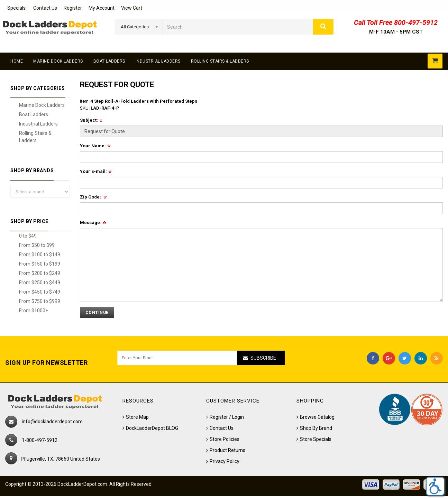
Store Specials (316, 439)
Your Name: (95, 146)
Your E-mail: (96, 171)
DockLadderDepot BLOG (152, 428)
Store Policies (225, 439)
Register (73, 8)
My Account (102, 8)
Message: (93, 223)
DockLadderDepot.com (82, 484)
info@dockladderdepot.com (52, 422)
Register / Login (227, 417)
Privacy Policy (225, 461)
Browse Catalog (317, 417)
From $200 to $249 (40, 273)
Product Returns (227, 450)
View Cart (132, 8)
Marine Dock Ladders (58, 61)
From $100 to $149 (40, 255)
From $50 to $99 (37, 245)
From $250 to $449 (40, 283)
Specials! (17, 8)
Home (17, 61)
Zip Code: (93, 197)
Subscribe (263, 358)
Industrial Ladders (158, 61)
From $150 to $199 (40, 264)
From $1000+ (34, 311)
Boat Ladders (109, 61)
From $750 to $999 (40, 301)
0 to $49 (28, 236)
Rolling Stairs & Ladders (220, 61)
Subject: (91, 120)
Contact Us (45, 8)
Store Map (137, 417)
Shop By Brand (316, 428)
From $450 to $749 (40, 292)
